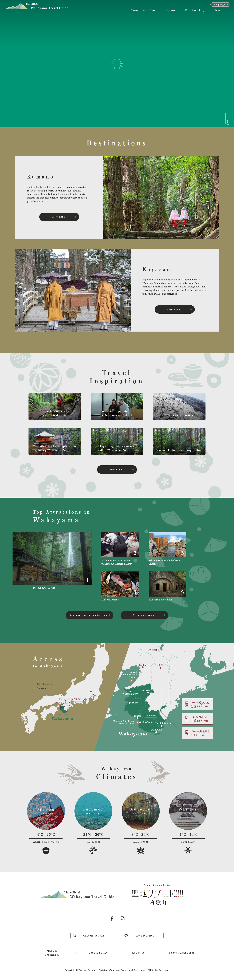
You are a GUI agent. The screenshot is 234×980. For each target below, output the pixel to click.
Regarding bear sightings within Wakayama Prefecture (117, 448)
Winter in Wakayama (179, 415)
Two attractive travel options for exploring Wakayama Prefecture (55, 448)
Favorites (220, 10)
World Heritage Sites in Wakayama (55, 413)
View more (58, 217)
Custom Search (94, 936)
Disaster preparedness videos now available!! (117, 413)
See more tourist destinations (89, 615)
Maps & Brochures (52, 953)
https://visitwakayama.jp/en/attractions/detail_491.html (62, 567)
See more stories (144, 615)
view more (116, 469)
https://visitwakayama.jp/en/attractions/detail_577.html (168, 586)
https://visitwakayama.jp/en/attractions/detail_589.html (120, 586)
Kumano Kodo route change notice (179, 450)
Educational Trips (182, 953)
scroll (228, 122)
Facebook (112, 919)
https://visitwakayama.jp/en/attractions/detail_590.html (120, 549)
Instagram (122, 919)
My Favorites (145, 936)
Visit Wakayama (36, 7)
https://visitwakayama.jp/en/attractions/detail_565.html (168, 549)
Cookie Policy (98, 953)
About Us (138, 953)
